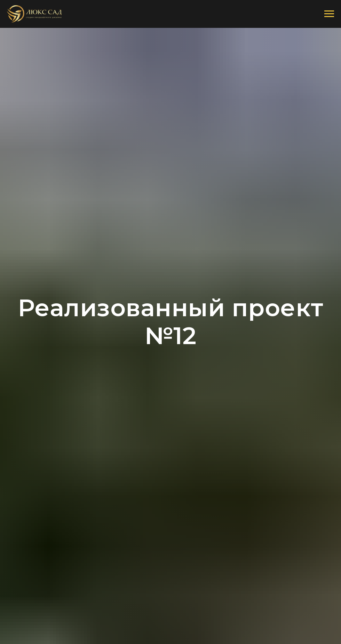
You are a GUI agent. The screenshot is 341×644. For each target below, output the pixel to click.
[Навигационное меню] (329, 14)
